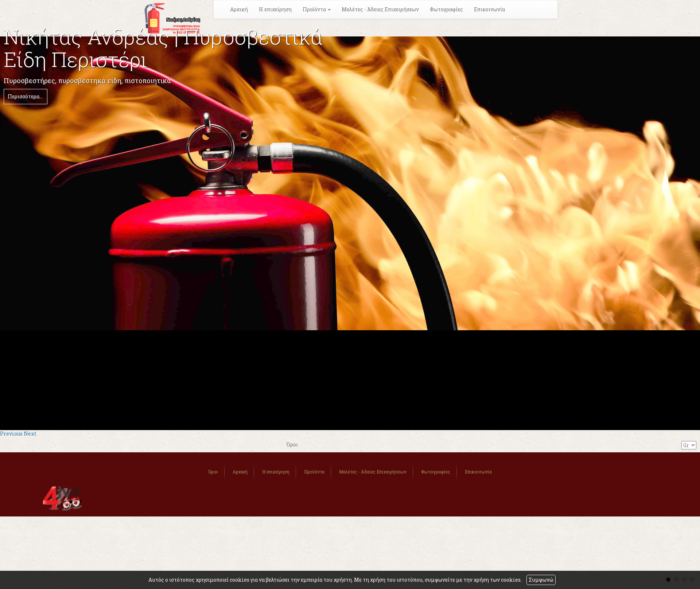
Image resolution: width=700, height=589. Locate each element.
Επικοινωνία (489, 9)
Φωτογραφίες (446, 9)
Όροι (213, 472)
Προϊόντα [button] (317, 9)
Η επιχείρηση (275, 9)
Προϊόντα (314, 472)
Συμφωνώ (541, 580)
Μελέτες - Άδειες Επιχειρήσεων (380, 9)
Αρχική (239, 9)
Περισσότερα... (25, 96)
